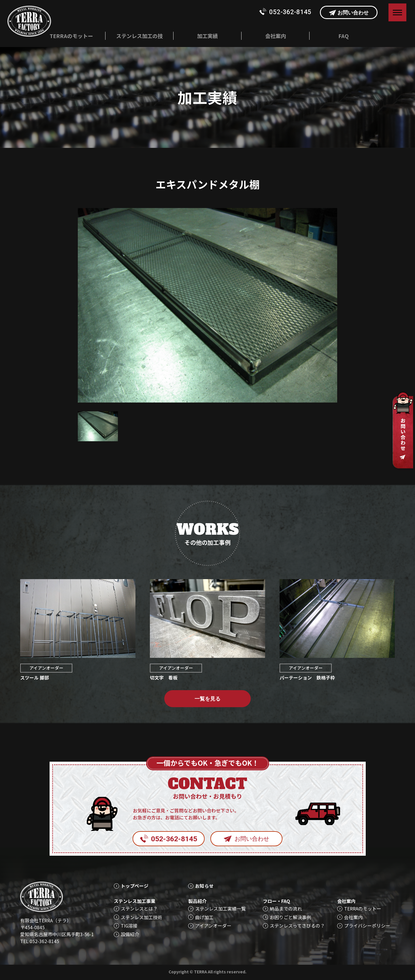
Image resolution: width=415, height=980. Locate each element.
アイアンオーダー (47, 668)
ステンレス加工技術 (142, 917)
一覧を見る (207, 699)
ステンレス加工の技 (139, 36)
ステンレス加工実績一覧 (220, 908)
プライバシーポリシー (367, 926)
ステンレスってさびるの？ (297, 926)
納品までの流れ (286, 908)
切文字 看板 (164, 678)
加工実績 (207, 36)
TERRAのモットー (71, 36)
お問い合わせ (349, 13)
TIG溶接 (129, 926)
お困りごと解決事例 (290, 917)
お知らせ (204, 886)
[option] (207, 305)
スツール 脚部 (35, 678)
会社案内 (276, 36)
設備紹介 (130, 934)
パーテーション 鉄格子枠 (307, 678)
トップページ (135, 886)
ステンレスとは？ (139, 908)
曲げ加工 (204, 917)
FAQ (344, 36)
